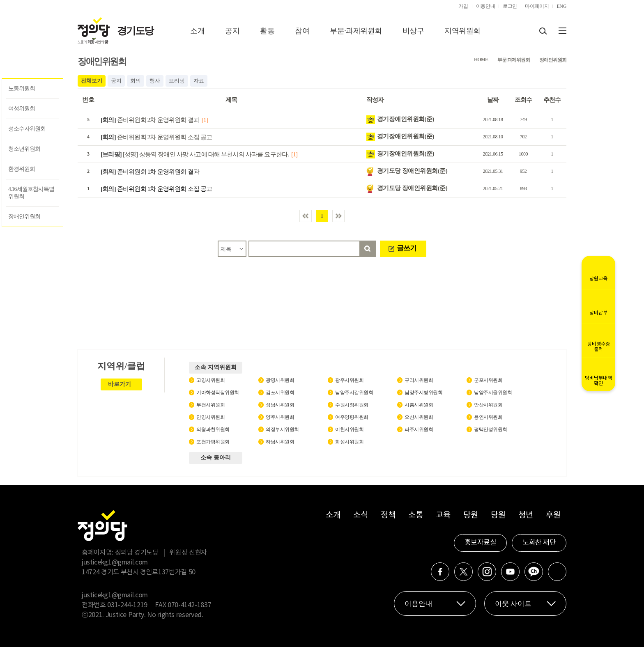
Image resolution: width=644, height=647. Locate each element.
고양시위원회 (210, 380)
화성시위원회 (349, 442)
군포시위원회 (488, 380)
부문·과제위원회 (356, 31)
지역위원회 (462, 31)
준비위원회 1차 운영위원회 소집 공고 (156, 189)
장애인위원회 (24, 217)
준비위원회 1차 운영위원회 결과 (150, 172)
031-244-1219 (127, 605)
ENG (561, 6)
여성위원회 (22, 109)
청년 (526, 515)
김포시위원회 (280, 392)
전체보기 (92, 81)
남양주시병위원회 (423, 392)
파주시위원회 (419, 429)
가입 (463, 6)
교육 (443, 515)
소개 (197, 31)
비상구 (413, 31)
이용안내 (486, 6)
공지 (232, 31)
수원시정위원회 (352, 405)
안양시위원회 (210, 417)
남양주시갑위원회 (354, 392)
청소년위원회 (24, 149)
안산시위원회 (488, 405)
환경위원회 (22, 169)
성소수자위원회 (27, 129)
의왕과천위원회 (213, 429)
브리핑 (177, 81)
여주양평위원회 (352, 417)
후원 (553, 515)
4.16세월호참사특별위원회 (31, 193)
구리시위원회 (419, 380)
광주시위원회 (349, 380)
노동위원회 (22, 88)
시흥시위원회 (419, 405)
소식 (360, 515)
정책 (388, 515)
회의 (136, 81)
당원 (470, 515)
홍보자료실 (481, 543)
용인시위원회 (488, 417)
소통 (415, 515)
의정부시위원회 (282, 429)
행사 (155, 81)
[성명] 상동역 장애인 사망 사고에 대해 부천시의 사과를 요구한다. (195, 154)
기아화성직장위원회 (218, 392)
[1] (205, 120)
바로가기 (120, 384)
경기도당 (135, 31)
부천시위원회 (210, 405)
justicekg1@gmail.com (115, 562)
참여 (302, 31)
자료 (199, 81)
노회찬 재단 (539, 543)
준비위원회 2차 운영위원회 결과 (150, 120)
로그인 (510, 6)
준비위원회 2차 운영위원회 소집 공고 (156, 137)
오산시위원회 (419, 417)
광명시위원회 (280, 380)
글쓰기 (407, 248)
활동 (267, 31)
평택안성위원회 (491, 429)
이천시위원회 (349, 429)
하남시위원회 (280, 442)
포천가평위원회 (213, 442)
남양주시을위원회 (493, 392)
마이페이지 (537, 6)
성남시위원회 (280, 405)
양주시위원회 (280, 417)
